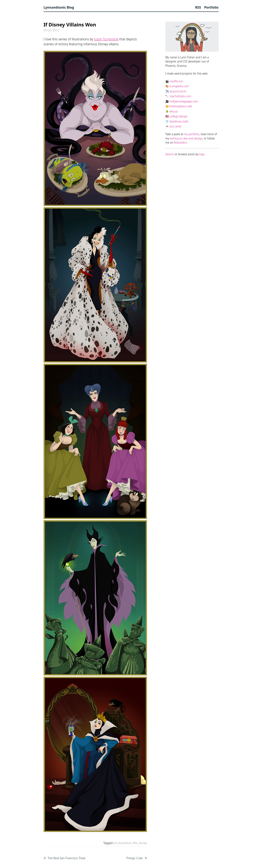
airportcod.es (178, 91)
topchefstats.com (180, 96)
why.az (174, 111)
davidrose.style (179, 121)
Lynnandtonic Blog (59, 7)
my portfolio (191, 134)
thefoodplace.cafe (181, 106)
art (115, 843)
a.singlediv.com (179, 86)
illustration (125, 843)
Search (170, 154)
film (135, 843)
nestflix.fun (176, 81)
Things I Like (134, 858)
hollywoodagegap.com (184, 101)
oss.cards (175, 126)
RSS (198, 7)
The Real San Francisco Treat (67, 858)
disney (143, 843)
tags (202, 154)
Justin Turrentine (106, 39)
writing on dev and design (186, 138)
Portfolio (211, 7)
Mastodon (180, 142)
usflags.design (178, 116)
